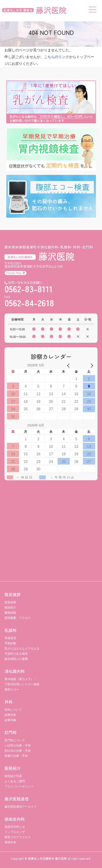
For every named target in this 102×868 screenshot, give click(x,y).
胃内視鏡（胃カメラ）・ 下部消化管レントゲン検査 (22, 682)
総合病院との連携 (16, 659)
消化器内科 (15, 671)
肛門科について (15, 740)
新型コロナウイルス (18, 837)
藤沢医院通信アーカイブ (21, 807)
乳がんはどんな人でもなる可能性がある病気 (22, 651)
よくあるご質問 (15, 781)
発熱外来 (10, 842)
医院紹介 (13, 768)
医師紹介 (10, 608)
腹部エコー (12, 689)
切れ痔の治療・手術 (18, 751)
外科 (9, 702)
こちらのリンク (56, 57)
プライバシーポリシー (19, 786)
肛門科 (11, 732)
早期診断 (10, 643)
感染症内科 (15, 819)
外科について (13, 710)
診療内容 (10, 715)
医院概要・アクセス (18, 618)
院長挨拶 (13, 594)
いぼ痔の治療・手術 (18, 745)
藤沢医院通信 (17, 799)
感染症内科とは (15, 827)
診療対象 (10, 720)
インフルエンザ (15, 832)
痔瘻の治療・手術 (16, 756)
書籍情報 (10, 613)
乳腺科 (11, 630)
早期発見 (10, 638)
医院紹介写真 (13, 776)
